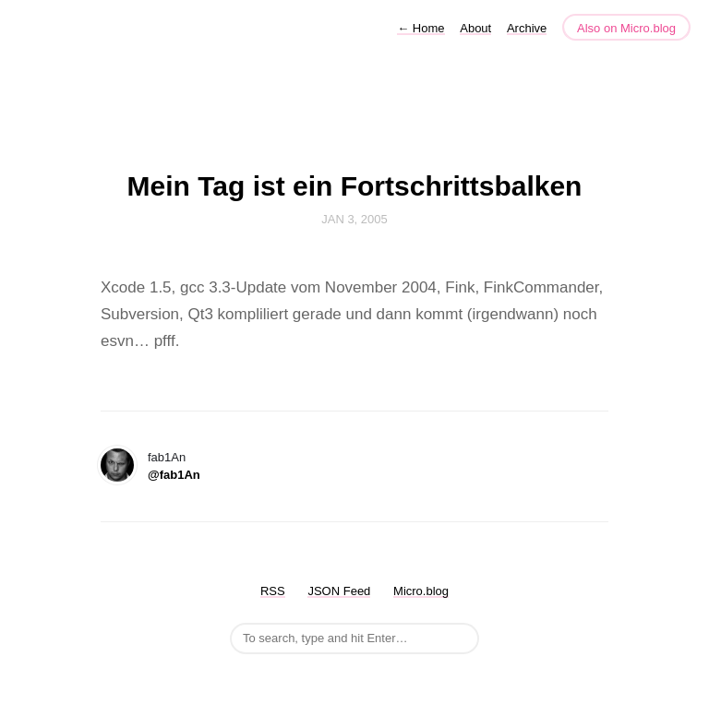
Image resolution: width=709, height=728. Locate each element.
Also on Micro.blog (626, 28)
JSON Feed (339, 591)
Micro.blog (421, 591)
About (475, 28)
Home (421, 28)
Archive (527, 28)
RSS (273, 591)
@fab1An (174, 475)
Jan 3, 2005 (354, 219)
